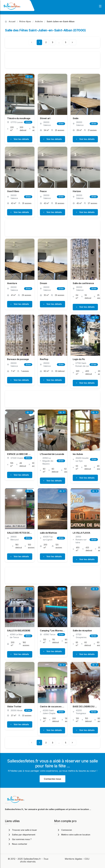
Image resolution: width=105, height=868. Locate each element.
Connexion (64, 830)
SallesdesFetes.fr (32, 859)
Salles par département (21, 835)
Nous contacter (17, 844)
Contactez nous (52, 779)
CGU (87, 859)
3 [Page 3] (53, 42)
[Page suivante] (73, 42)
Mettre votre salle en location (74, 835)
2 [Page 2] (46, 42)
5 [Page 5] (66, 42)
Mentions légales (73, 859)
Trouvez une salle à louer (22, 830)
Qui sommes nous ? (20, 839)
